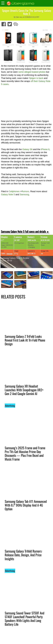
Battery (31, 237)
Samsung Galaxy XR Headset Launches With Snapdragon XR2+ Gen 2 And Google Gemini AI (24, 390)
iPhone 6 (45, 149)
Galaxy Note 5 (8, 194)
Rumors (25, 191)
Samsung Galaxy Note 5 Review (15, 258)
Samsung (24, 194)
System (44, 237)
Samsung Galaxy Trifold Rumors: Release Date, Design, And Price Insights (23, 555)
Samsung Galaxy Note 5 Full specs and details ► (25, 231)
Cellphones (14, 191)
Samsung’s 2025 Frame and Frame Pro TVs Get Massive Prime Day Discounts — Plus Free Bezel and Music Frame (25, 453)
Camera (18, 237)
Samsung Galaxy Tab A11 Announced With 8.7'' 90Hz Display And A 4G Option (26, 505)
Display (4, 237)
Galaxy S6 (27, 149)
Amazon (9, 254)
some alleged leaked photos (32, 72)
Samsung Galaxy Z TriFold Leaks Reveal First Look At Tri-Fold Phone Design (25, 340)
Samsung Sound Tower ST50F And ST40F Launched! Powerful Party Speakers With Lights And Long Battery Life (25, 619)
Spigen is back (36, 78)
